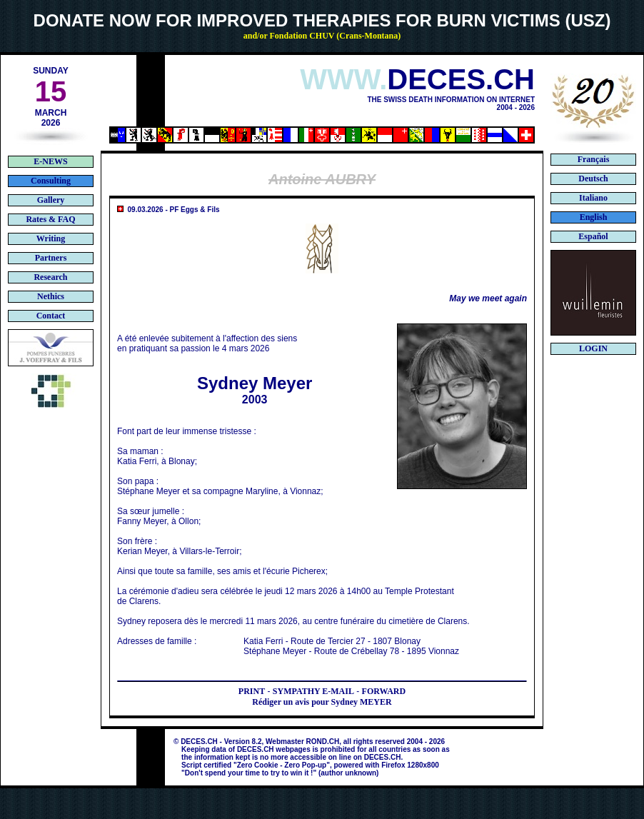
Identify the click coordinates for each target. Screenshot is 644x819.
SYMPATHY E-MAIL (313, 691)
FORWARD (384, 691)
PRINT (252, 691)
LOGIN (593, 348)
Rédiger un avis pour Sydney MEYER (322, 702)
